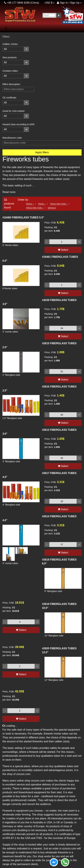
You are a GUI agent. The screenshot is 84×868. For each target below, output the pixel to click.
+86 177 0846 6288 (17, 3)
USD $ (48, 3)
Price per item (59, 204)
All (5, 49)
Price (30, 204)
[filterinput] (18, 89)
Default (52, 208)
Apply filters (42, 152)
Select (21, 674)
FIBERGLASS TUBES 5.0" (23, 217)
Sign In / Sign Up (68, 3)
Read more (9, 192)
